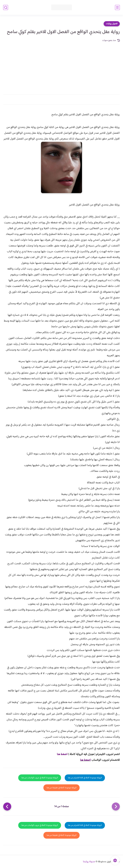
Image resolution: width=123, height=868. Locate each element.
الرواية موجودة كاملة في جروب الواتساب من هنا (40, 778)
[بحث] (6, 7)
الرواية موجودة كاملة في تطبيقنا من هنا (61, 788)
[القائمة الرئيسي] (117, 7)
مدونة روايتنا (89, 862)
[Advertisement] (61, 66)
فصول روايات (112, 24)
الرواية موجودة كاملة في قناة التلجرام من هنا (85, 778)
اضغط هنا (62, 754)
